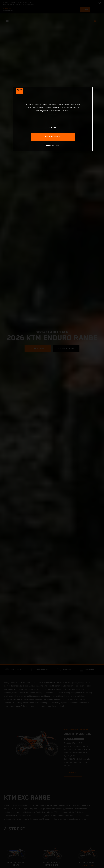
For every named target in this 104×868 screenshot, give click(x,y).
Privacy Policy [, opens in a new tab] (51, 114)
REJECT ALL (53, 128)
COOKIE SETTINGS (53, 146)
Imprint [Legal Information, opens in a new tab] (56, 114)
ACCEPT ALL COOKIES (53, 137)
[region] (53, 119)
